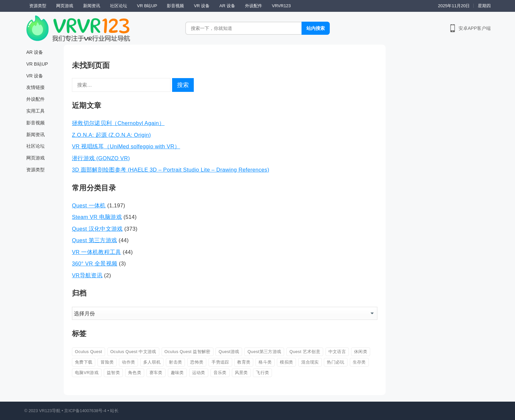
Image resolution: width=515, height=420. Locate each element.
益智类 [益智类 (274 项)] (113, 373)
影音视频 (175, 6)
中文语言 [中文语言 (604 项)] (337, 352)
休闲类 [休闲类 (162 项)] (361, 352)
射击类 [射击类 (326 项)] (175, 362)
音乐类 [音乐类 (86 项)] (220, 373)
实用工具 (35, 111)
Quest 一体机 (89, 205)
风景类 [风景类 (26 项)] (241, 373)
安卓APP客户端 (475, 28)
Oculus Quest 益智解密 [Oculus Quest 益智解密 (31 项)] (188, 352)
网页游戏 (65, 6)
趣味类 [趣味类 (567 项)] (177, 373)
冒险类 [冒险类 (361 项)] (107, 362)
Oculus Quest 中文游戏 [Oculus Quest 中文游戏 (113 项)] (133, 352)
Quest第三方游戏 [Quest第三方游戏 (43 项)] (264, 352)
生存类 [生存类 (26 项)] (359, 362)
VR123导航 (50, 411)
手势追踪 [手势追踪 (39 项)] (220, 362)
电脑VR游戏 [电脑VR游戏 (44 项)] (87, 373)
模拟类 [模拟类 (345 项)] (286, 362)
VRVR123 (281, 6)
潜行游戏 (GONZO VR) (101, 158)
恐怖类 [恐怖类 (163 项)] (197, 362)
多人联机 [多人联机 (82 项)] (152, 362)
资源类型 (38, 6)
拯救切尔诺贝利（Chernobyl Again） (118, 123)
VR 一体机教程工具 (97, 252)
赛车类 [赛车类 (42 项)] (156, 373)
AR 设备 (227, 6)
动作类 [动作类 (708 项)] (128, 362)
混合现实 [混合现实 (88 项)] (310, 362)
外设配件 (254, 6)
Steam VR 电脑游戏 (97, 217)
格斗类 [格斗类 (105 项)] (265, 362)
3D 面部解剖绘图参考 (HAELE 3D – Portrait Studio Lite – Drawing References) (171, 170)
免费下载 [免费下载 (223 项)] (84, 362)
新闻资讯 (92, 6)
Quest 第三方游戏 (94, 240)
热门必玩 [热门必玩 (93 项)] (336, 362)
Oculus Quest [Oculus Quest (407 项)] (89, 352)
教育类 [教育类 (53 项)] (244, 362)
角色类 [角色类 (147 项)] (135, 373)
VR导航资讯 (87, 275)
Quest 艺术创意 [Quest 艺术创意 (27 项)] (305, 352)
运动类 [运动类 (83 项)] (199, 373)
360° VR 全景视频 (95, 263)
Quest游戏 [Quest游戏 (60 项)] (229, 352)
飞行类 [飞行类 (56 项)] (262, 373)
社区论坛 (119, 6)
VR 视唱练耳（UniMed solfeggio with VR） (126, 146)
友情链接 (35, 87)
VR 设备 (202, 6)
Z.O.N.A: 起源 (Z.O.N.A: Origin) (112, 135)
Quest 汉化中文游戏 (97, 229)
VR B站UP (147, 6)
